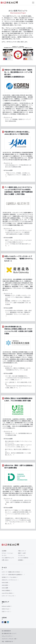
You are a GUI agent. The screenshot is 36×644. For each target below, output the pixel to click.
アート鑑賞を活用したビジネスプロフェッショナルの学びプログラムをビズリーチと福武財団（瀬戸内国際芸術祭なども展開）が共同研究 (18, 232)
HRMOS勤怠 (5, 585)
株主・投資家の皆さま (7, 641)
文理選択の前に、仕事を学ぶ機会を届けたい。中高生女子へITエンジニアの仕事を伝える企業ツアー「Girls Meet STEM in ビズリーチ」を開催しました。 (18, 521)
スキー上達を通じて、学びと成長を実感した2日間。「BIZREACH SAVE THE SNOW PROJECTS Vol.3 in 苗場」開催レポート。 (18, 385)
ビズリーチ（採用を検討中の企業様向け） (12, 575)
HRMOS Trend (5, 609)
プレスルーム (21, 555)
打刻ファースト (6, 612)
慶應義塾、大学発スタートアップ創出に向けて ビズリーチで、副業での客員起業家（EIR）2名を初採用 (18, 303)
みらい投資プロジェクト (8, 558)
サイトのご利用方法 (23, 558)
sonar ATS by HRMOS (7, 593)
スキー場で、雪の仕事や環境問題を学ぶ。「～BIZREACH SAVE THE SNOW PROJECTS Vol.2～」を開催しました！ (17, 378)
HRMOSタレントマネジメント (9, 580)
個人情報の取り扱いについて (9, 633)
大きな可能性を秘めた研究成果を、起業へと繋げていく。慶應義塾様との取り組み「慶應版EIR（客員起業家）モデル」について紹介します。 (18, 312)
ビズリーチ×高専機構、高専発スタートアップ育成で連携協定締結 (18, 120)
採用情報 (20, 560)
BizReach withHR (6, 606)
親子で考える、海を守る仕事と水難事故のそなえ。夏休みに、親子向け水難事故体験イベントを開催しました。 (18, 452)
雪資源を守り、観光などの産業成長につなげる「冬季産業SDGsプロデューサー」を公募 (18, 369)
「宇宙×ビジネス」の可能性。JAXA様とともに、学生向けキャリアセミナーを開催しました (18, 174)
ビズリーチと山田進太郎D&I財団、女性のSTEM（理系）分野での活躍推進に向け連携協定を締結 (18, 502)
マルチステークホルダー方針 (9, 639)
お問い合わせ (5, 560)
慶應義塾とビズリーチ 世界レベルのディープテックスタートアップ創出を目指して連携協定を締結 (18, 297)
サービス (4, 555)
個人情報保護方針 (6, 631)
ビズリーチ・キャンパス (8, 596)
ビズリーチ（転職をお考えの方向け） (11, 572)
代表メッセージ (22, 551)
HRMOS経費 (5, 588)
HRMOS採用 (5, 583)
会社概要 (4, 551)
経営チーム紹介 (22, 553)
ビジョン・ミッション (7, 553)
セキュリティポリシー (7, 636)
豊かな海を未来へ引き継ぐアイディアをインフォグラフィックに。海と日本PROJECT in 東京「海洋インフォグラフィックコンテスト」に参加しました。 (18, 444)
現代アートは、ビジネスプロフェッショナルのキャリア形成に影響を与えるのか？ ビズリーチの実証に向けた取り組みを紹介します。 (18, 243)
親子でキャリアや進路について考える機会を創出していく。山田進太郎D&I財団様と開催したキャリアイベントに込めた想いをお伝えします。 (18, 512)
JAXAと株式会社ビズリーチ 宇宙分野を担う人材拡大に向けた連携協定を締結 (18, 166)
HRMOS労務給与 (6, 590)
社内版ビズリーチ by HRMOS (9, 577)
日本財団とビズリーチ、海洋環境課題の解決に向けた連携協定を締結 (18, 434)
